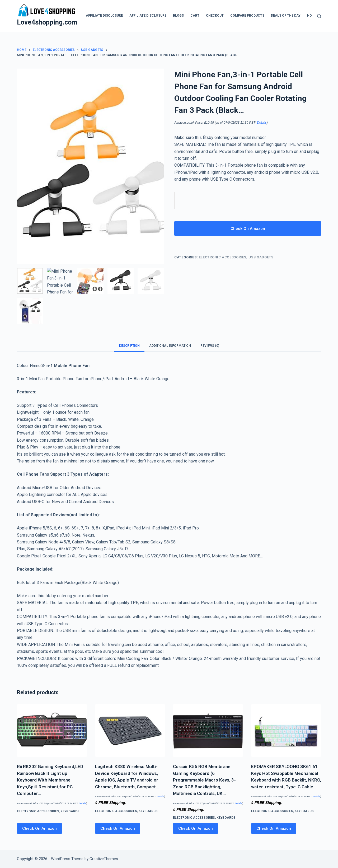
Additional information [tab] (170, 346)
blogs (178, 16)
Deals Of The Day (286, 16)
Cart (195, 16)
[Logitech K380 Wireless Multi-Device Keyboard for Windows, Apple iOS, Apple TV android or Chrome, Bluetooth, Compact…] (130, 730)
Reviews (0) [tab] (210, 346)
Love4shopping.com (47, 22)
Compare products (247, 16)
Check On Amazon (248, 229)
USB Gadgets (261, 257)
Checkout (215, 16)
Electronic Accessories (223, 257)
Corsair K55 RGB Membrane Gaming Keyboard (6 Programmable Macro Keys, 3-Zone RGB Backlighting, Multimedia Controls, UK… (204, 780)
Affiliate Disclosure (104, 16)
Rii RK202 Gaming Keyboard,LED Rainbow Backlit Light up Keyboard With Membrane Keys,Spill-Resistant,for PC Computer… (50, 780)
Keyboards (70, 811)
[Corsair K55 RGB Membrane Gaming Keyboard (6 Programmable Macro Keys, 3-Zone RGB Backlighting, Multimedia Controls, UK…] (208, 730)
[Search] (319, 16)
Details (262, 123)
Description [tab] (129, 346)
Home (312, 16)
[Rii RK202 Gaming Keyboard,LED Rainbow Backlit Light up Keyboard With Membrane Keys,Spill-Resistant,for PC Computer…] (52, 730)
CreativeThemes (104, 859)
